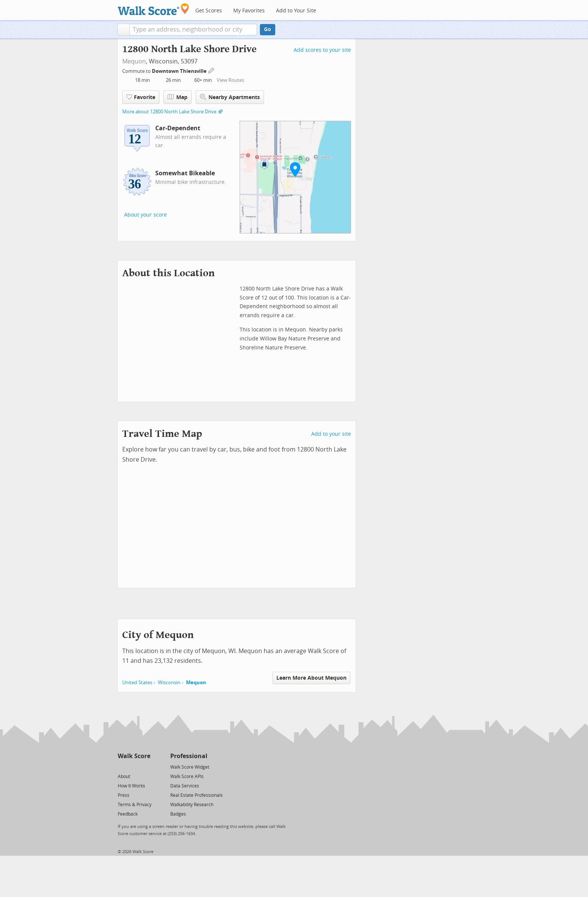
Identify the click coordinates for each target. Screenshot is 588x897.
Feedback (128, 814)
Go (268, 29)
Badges (178, 814)
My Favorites (249, 11)
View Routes (230, 80)
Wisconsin (169, 683)
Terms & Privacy (135, 805)
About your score (145, 215)
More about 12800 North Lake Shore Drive (169, 112)
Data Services (185, 786)
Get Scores (209, 11)
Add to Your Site (296, 11)
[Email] (145, 767)
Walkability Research (192, 805)
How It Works (131, 786)
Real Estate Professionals (196, 795)
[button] (124, 30)
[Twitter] (122, 767)
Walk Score (134, 756)
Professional (189, 756)
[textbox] (193, 30)
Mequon (134, 61)
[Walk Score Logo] (154, 9)
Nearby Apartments (230, 97)
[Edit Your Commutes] (211, 70)
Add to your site (331, 434)
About (124, 777)
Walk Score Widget (190, 767)
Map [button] (178, 97)
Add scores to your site (322, 50)
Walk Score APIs (187, 777)
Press (124, 795)
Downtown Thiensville (180, 71)
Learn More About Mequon (311, 678)
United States (137, 683)
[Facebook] (134, 767)
